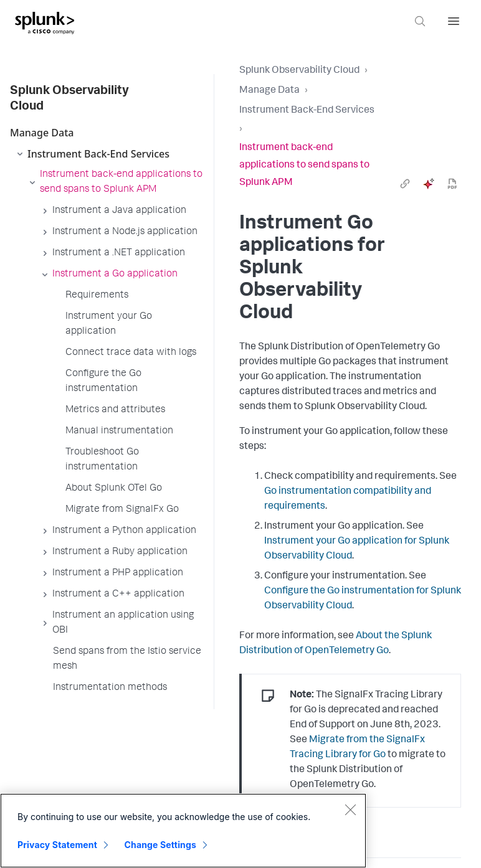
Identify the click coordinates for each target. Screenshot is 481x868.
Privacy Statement (57, 845)
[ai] (429, 184)
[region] (183, 831)
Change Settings (160, 845)
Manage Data (269, 91)
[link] (405, 184)
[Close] (350, 809)
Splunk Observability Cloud (299, 71)
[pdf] (452, 184)
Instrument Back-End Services (307, 111)
